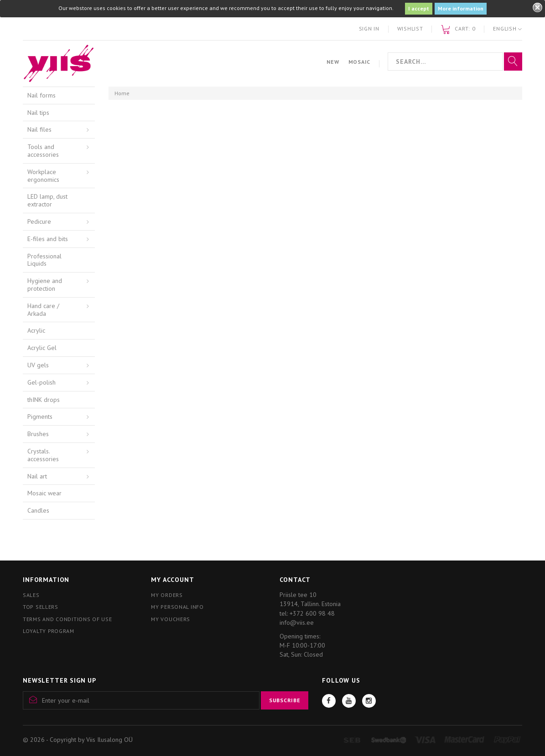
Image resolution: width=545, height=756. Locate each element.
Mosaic (359, 62)
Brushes (38, 434)
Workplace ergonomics (43, 176)
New (333, 62)
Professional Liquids (44, 260)
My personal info (177, 607)
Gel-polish (42, 382)
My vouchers (171, 619)
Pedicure (39, 221)
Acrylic (36, 330)
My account (172, 580)
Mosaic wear (44, 493)
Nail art (37, 476)
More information (461, 8)
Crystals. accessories (43, 455)
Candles (38, 510)
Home (122, 93)
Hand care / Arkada (43, 310)
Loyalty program (49, 631)
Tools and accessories (43, 151)
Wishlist (410, 28)
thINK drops (44, 400)
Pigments (40, 417)
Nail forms (42, 95)
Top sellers (41, 607)
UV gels (38, 365)
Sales (31, 595)
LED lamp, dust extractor (47, 200)
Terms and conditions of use (67, 619)
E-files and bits (48, 239)
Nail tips (38, 113)
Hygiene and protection (45, 285)
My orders (167, 595)
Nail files (39, 129)
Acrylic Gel (42, 348)
